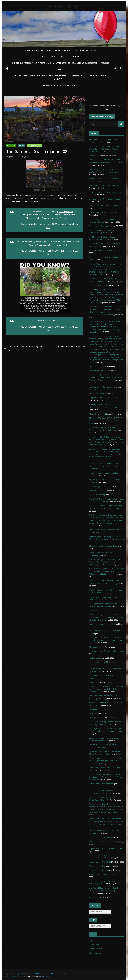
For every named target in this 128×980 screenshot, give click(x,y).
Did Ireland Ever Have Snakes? (101, 250)
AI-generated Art (96, 709)
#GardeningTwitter (34, 218)
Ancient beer (94, 897)
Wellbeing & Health (34, 146)
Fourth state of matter (98, 285)
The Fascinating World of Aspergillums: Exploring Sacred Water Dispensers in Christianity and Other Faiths (105, 562)
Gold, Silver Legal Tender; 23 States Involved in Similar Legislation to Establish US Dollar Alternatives (106, 617)
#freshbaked (55, 242)
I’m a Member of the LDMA (100, 662)
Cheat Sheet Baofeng (98, 371)
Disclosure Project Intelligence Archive (105, 199)
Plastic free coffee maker (99, 226)
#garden (60, 212)
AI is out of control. (97, 647)
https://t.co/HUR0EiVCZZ (48, 321)
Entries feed (94, 945)
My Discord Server (97, 394)
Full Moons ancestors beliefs (101, 387)
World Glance (72, 85)
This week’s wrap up (97, 495)
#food (52, 215)
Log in (92, 940)
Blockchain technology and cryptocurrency (106, 530)
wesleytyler (24, 157)
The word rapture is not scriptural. (103, 212)
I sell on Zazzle (95, 658)
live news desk (95, 156)
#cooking (32, 245)
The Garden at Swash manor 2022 (103, 842)
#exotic (45, 218)
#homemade (66, 242)
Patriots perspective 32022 (100, 862)
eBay (91, 713)
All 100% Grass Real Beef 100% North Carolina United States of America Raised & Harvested (106, 777)
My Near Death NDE (97, 367)
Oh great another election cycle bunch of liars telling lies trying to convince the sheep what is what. (106, 761)
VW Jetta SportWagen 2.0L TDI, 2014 (104, 398)
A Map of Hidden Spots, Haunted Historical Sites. (48, 50)
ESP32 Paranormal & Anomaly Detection (106, 185)
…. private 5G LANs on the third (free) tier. (23, 348)
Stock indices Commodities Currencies (105, 206)
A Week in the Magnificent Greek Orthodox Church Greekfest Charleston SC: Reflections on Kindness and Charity (106, 571)
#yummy (40, 245)
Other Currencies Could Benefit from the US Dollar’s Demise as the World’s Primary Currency (106, 640)
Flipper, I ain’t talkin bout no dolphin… (104, 473)
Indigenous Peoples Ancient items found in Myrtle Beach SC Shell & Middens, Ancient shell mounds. (61, 63)
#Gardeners (37, 215)
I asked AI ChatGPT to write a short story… (106, 651)
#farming (59, 215)
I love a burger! (95, 486)
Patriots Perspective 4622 (72, 347)
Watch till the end (96, 491)
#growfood (69, 212)
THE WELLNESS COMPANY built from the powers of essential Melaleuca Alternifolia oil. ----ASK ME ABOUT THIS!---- (61, 77)
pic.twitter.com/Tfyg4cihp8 (59, 218)
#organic (75, 242)
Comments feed (96, 949)
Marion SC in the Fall (97, 414)
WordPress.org (95, 953)
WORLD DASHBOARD (52, 85)
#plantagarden (26, 215)
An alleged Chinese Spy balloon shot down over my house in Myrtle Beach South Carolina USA (106, 689)
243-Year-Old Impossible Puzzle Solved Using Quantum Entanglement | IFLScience (105, 890)
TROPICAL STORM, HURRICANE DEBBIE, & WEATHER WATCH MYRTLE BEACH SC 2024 (106, 421)
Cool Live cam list (96, 718)
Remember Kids (96, 610)
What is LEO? (94, 682)
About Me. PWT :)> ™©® (86, 50)
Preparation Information (99, 870)
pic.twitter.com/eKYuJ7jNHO (56, 245)
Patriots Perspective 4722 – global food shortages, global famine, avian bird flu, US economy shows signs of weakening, (106, 821)
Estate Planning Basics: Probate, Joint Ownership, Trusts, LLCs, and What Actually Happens (104, 149)
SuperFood (11, 146)
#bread (47, 242)
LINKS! (61, 69)
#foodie (46, 215)
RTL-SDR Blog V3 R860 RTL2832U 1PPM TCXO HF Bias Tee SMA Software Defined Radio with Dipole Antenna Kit (106, 377)
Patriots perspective (97, 866)
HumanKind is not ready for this (102, 624)
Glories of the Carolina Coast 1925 (103, 546)
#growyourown (69, 215)
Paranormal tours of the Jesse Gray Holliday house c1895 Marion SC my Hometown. (104, 466)
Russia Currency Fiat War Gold (101, 874)
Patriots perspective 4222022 (101, 784)
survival (22, 146)
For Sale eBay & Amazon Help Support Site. (61, 57)
